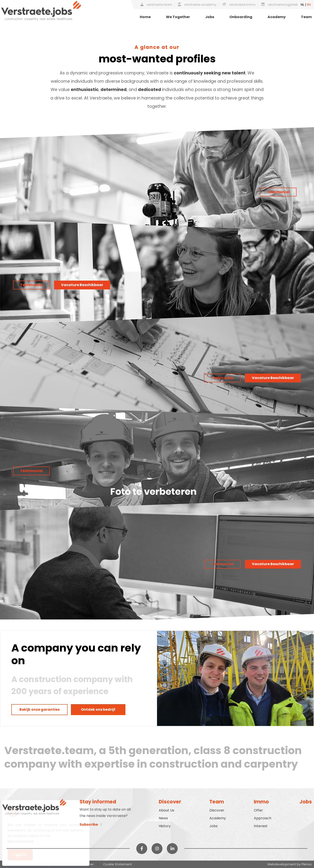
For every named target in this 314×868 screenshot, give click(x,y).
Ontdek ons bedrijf (98, 709)
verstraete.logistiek (279, 5)
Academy (277, 17)
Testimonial (278, 192)
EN (309, 5)
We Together (178, 17)
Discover (217, 810)
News (163, 818)
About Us (166, 810)
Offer (258, 810)
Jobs (210, 17)
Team (306, 17)
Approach (263, 818)
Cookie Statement (118, 864)
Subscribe (91, 824)
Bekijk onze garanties (39, 709)
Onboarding (241, 17)
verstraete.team (156, 5)
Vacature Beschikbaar (82, 285)
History (165, 826)
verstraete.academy (197, 5)
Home (145, 17)
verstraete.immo (239, 5)
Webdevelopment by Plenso (290, 864)
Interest (261, 826)
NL (302, 5)
